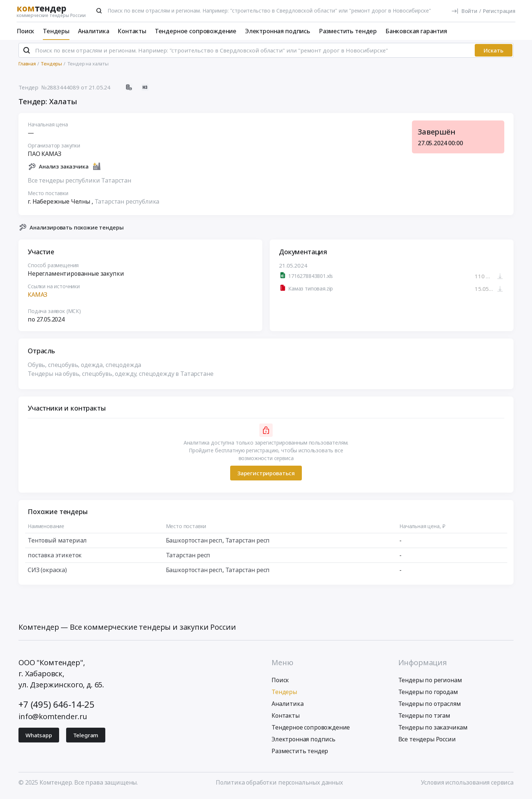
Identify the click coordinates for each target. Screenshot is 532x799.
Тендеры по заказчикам (433, 730)
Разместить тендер (348, 31)
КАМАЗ (37, 298)
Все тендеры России (427, 742)
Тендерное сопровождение (196, 31)
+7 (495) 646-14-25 (57, 707)
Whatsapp (39, 738)
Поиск (25, 31)
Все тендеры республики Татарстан (79, 183)
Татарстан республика (127, 204)
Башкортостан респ (194, 544)
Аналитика (94, 31)
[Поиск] (99, 11)
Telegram (86, 738)
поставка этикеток (55, 558)
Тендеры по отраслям (430, 707)
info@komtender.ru (53, 719)
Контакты (132, 31)
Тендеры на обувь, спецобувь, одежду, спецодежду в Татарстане (120, 377)
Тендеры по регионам (430, 683)
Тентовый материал (57, 544)
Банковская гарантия (416, 31)
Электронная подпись (278, 31)
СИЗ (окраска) (47, 573)
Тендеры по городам (428, 695)
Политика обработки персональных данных (279, 785)
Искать (494, 54)
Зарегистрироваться (266, 476)
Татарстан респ (248, 544)
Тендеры (56, 31)
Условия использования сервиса (467, 785)
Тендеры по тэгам (424, 718)
